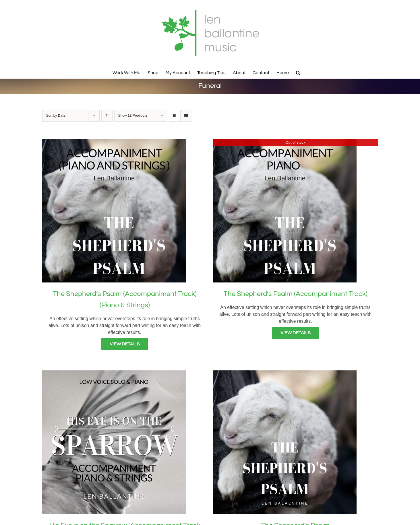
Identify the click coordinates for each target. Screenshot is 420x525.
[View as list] (186, 116)
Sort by (56, 116)
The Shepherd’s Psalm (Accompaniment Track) (296, 294)
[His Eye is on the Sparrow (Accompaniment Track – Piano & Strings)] (114, 374)
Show (133, 116)
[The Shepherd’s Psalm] (285, 374)
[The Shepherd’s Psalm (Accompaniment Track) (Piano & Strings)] (114, 142)
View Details (125, 344)
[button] (298, 72)
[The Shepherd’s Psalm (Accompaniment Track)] (285, 142)
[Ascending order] (107, 116)
